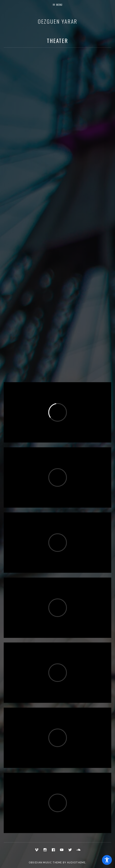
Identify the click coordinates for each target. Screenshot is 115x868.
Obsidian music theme (45, 862)
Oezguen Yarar (58, 21)
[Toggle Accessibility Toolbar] (107, 860)
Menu (59, 5)
